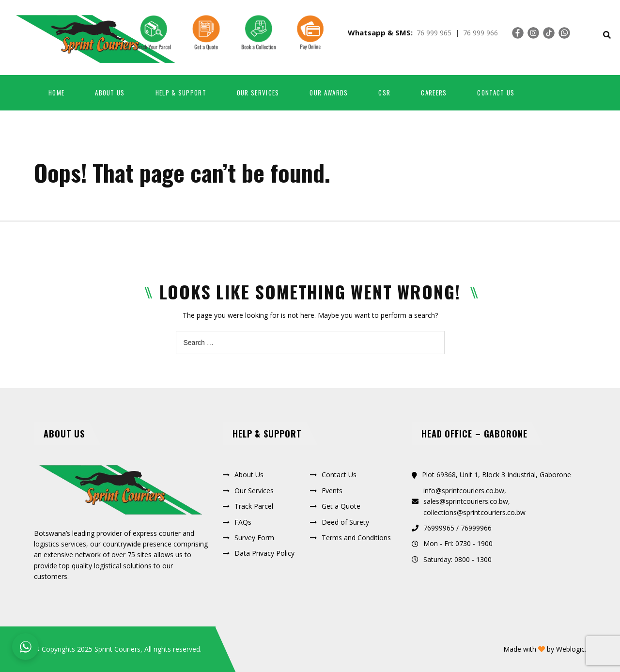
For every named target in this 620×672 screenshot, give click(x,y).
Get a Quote (341, 506)
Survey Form (254, 538)
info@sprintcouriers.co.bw (464, 491)
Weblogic (570, 649)
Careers (434, 93)
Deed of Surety (345, 522)
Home (56, 93)
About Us (249, 475)
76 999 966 (480, 33)
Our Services (258, 93)
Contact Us (496, 93)
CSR (384, 93)
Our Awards (329, 93)
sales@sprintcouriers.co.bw (466, 501)
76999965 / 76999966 (457, 528)
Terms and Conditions (356, 538)
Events (332, 491)
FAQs (243, 522)
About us (110, 93)
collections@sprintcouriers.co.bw (474, 512)
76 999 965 (434, 33)
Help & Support (181, 93)
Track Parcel (254, 506)
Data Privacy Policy (264, 553)
